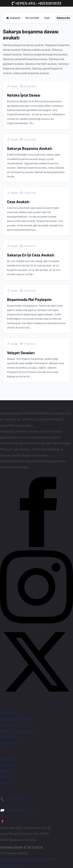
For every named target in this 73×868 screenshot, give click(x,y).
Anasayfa (7, 759)
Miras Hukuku (10, 725)
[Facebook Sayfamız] (36, 547)
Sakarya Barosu (11, 859)
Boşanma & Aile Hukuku (17, 719)
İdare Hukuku (9, 737)
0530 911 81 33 (15, 799)
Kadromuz (7, 771)
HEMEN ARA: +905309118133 (37, 3)
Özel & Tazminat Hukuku (17, 731)
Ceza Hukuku (9, 713)
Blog (3, 777)
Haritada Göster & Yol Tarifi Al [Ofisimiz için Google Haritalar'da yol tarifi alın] (21, 847)
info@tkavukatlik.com (20, 810)
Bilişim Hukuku (11, 743)
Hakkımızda (8, 765)
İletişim (5, 783)
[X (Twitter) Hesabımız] (36, 697)
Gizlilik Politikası (36, 859)
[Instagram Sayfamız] (36, 622)
